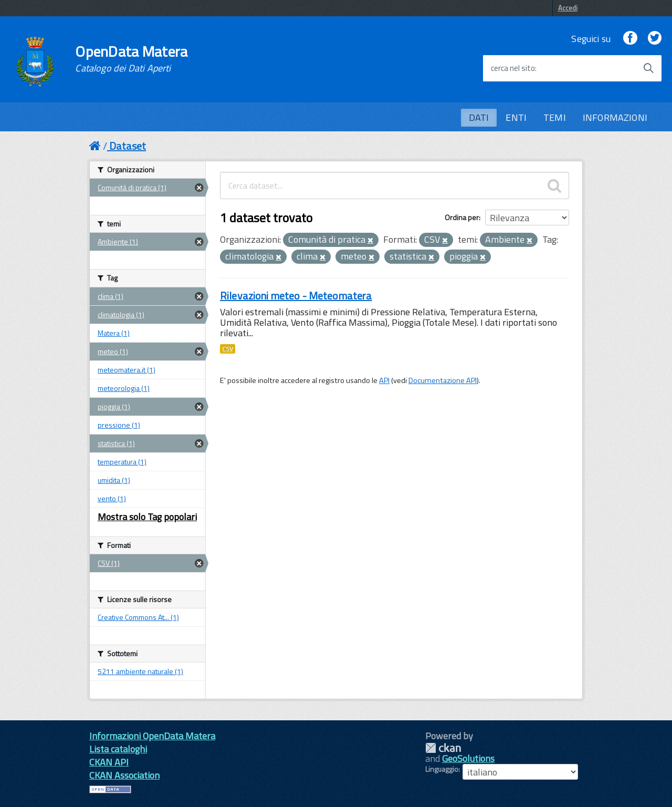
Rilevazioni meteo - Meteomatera (296, 296)
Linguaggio (442, 769)
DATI (479, 117)
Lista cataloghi (118, 749)
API (384, 380)
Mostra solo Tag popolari (147, 517)
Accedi (568, 8)
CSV (228, 349)
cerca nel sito (513, 68)
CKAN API (109, 762)
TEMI (555, 117)
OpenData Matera (131, 59)
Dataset (128, 146)
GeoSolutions (468, 758)
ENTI (516, 117)
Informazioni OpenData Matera (152, 736)
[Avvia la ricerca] (648, 68)
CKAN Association (124, 775)
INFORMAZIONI (615, 117)
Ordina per (462, 217)
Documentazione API (443, 380)
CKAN (443, 748)
